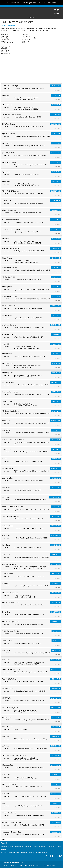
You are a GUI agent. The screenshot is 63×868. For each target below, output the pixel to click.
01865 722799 (56, 526)
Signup (57, 13)
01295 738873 (56, 239)
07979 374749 (55, 794)
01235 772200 (56, 660)
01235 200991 (56, 134)
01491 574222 (56, 449)
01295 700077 (56, 210)
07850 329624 (55, 535)
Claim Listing (57, 90)
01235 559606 (55, 114)
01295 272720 (56, 229)
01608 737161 (56, 287)
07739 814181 (56, 392)
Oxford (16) (25, 41)
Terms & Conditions (49, 865)
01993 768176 (56, 784)
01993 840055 (56, 325)
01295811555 (56, 172)
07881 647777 (56, 679)
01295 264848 (56, 201)
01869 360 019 (56, 306)
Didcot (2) (25, 35)
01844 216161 (56, 641)
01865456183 (56, 507)
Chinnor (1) (4, 41)
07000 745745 (55, 823)
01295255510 (56, 143)
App (21, 865)
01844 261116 (56, 631)
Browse (3, 26)
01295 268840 (56, 220)
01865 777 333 (56, 612)
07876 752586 (55, 708)
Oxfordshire (11, 26)
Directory (5, 865)
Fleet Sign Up (29, 865)
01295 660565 (55, 258)
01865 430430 (56, 545)
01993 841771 (56, 335)
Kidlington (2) (26, 39)
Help (32, 17)
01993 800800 (56, 736)
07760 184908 (56, 86)
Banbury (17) (5, 36)
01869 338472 (56, 268)
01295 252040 (56, 248)
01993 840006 (56, 344)
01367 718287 (56, 402)
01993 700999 (55, 756)
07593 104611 (56, 727)
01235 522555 (56, 124)
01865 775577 (56, 555)
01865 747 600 (55, 488)
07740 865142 (56, 765)
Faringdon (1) (26, 36)
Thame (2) (25, 43)
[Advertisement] (31, 69)
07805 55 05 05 (55, 497)
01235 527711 (56, 95)
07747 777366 (56, 440)
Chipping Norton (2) (7, 43)
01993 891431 (56, 813)
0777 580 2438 (55, 478)
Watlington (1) (5, 50)
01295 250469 (55, 153)
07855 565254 (55, 689)
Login (57, 9)
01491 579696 (56, 421)
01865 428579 (56, 602)
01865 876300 (56, 593)
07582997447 (56, 698)
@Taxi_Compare (36, 852)
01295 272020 (56, 191)
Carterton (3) (5, 39)
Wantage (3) (5, 49)
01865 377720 (56, 468)
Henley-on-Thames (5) (29, 38)
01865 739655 (56, 583)
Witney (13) (4, 52)
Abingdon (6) (5, 35)
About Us (14, 865)
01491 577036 (56, 430)
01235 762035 (56, 669)
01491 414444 (56, 411)
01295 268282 (56, 162)
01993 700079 (56, 775)
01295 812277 (56, 181)
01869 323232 (56, 315)
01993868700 (56, 717)
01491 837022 (56, 650)
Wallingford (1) (5, 47)
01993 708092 (56, 803)
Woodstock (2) (6, 54)
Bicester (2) (4, 38)
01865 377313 (56, 459)
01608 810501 (56, 363)
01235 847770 (56, 382)
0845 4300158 (56, 564)
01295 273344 (56, 277)
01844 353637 (56, 354)
